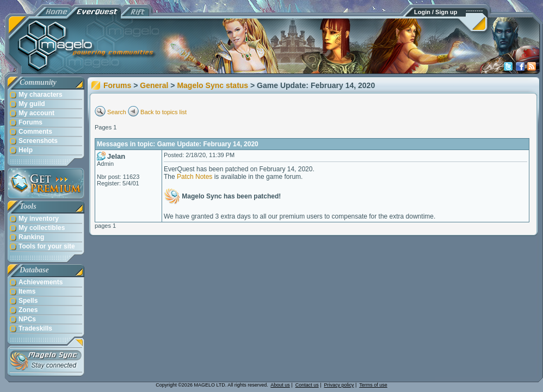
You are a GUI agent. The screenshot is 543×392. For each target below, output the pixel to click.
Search (117, 112)
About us (280, 385)
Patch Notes (195, 177)
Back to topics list (163, 112)
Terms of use (373, 385)
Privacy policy (339, 385)
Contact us (307, 385)
